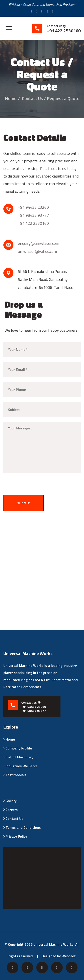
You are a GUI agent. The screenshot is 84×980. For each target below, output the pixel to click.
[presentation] (39, 486)
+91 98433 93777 (33, 215)
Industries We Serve (22, 766)
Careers (12, 810)
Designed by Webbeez (59, 956)
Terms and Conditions (23, 827)
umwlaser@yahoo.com (37, 251)
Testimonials (16, 775)
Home (11, 98)
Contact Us (14, 819)
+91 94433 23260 (33, 207)
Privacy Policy (16, 836)
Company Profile (19, 748)
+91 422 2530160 (33, 223)
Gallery (11, 801)
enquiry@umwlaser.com (39, 243)
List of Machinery (19, 757)
